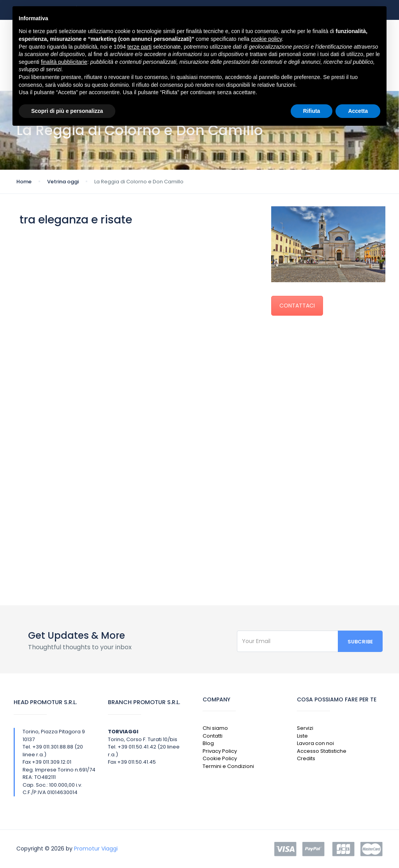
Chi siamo (215, 728)
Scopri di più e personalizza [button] (67, 111)
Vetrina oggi (63, 182)
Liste (302, 736)
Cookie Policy (220, 758)
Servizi (305, 728)
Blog (208, 743)
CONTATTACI (297, 306)
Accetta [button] (358, 111)
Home (24, 182)
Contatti (213, 736)
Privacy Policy (220, 751)
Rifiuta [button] (312, 111)
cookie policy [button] (266, 39)
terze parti (139, 47)
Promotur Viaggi (96, 849)
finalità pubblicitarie (64, 62)
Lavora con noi (315, 743)
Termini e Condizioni (228, 766)
